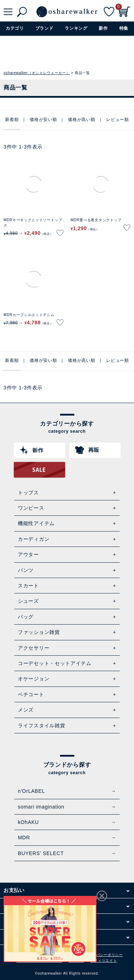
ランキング (76, 28)
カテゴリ (15, 28)
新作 (103, 28)
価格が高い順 (81, 120)
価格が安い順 (43, 120)
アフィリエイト (104, 960)
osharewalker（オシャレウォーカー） (37, 73)
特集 (124, 28)
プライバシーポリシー (104, 955)
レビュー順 (118, 120)
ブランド (44, 28)
